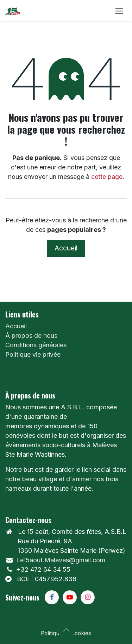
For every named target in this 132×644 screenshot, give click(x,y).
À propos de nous (31, 336)
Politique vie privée (33, 354)
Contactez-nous (28, 520)
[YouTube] (70, 597)
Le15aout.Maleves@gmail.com (61, 560)
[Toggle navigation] (119, 11)
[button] (66, 630)
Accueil (66, 248)
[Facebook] (52, 597)
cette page (107, 177)
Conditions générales (36, 345)
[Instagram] (88, 597)
